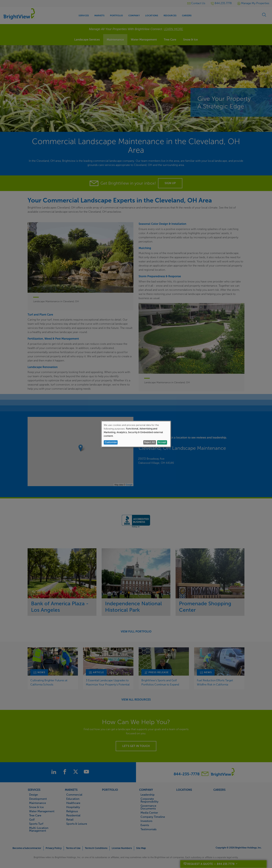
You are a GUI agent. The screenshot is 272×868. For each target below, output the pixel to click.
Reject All (150, 442)
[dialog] (136, 434)
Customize (111, 442)
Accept (162, 442)
